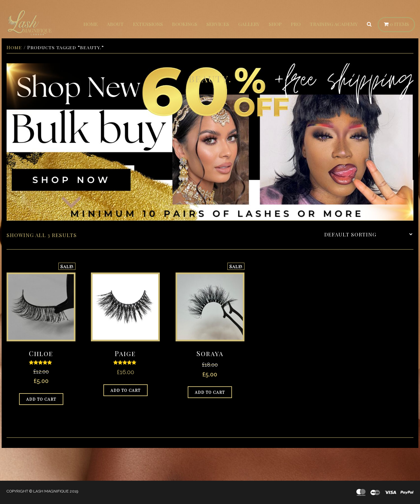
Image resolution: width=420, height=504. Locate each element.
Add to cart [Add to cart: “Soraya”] (210, 392)
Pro (296, 24)
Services (218, 24)
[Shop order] (368, 234)
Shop (275, 24)
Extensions (148, 24)
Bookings (185, 24)
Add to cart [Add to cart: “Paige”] (126, 390)
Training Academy (334, 24)
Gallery (249, 24)
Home (91, 24)
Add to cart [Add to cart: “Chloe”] (41, 399)
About (115, 24)
